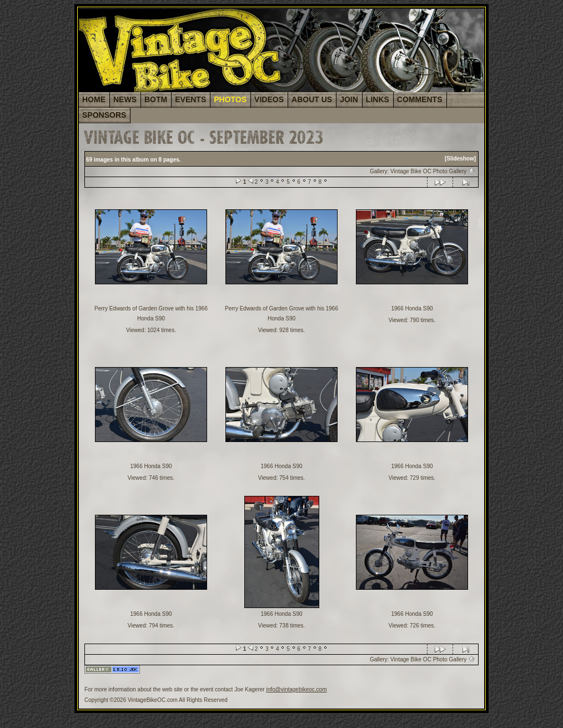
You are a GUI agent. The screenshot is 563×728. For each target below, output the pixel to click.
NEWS (125, 99)
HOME (94, 99)
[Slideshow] (460, 159)
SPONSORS (104, 115)
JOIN (349, 99)
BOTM (156, 99)
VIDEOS (269, 99)
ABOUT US (312, 99)
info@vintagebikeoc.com (296, 689)
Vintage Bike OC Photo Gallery (433, 171)
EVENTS (190, 99)
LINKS (378, 99)
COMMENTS (420, 99)
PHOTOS (230, 99)
